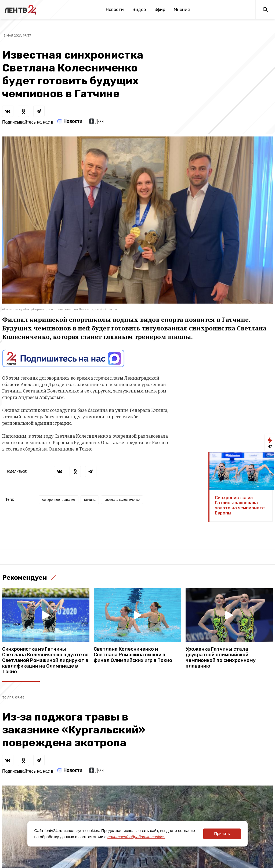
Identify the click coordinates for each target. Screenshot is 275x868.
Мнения (182, 10)
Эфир (160, 10)
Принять (222, 833)
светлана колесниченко (122, 500)
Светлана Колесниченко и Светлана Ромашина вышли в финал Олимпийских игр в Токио (133, 655)
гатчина (90, 500)
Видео (139, 10)
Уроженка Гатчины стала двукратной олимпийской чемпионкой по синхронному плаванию (221, 658)
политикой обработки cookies (136, 837)
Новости (115, 10)
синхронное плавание (59, 500)
